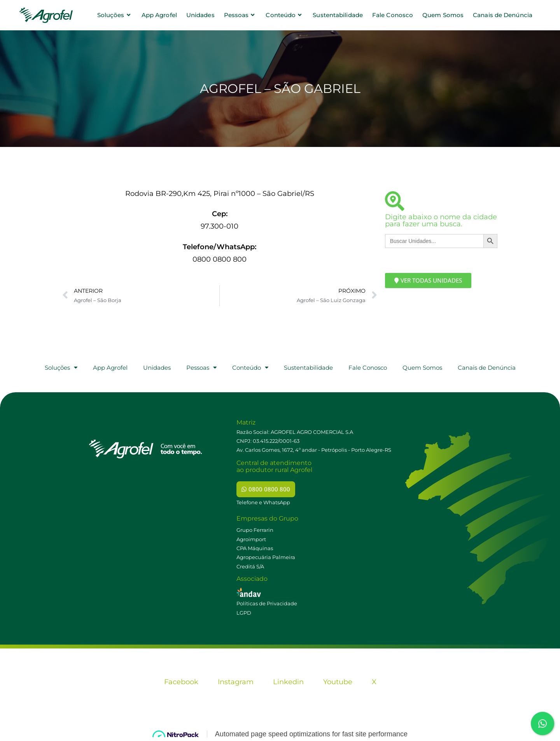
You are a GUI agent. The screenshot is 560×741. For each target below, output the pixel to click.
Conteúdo (250, 368)
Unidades (157, 368)
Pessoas (201, 368)
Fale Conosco (368, 368)
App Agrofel (110, 368)
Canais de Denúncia (487, 368)
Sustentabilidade (308, 368)
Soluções (61, 368)
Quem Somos (422, 368)
